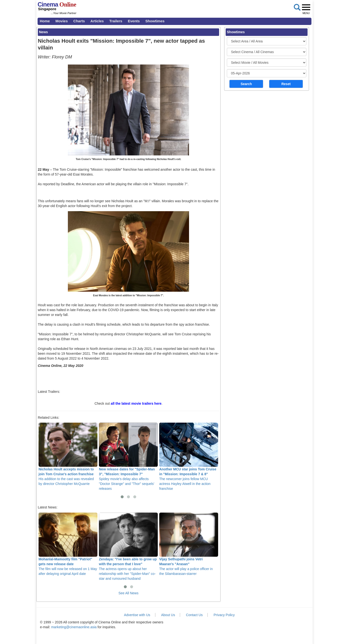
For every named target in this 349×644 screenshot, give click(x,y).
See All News (128, 593)
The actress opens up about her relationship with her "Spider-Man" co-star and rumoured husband (128, 547)
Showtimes (155, 21)
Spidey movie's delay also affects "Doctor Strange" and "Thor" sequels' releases (128, 457)
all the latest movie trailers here (136, 403)
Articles (97, 21)
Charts (79, 21)
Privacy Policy (224, 615)
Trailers (116, 21)
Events (134, 21)
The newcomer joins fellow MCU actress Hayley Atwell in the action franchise (189, 457)
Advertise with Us (137, 615)
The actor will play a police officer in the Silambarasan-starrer (189, 544)
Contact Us (194, 615)
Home (45, 21)
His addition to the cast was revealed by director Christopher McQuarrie (68, 454)
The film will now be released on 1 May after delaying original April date (68, 544)
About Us (168, 615)
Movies (62, 21)
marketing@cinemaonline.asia (74, 627)
